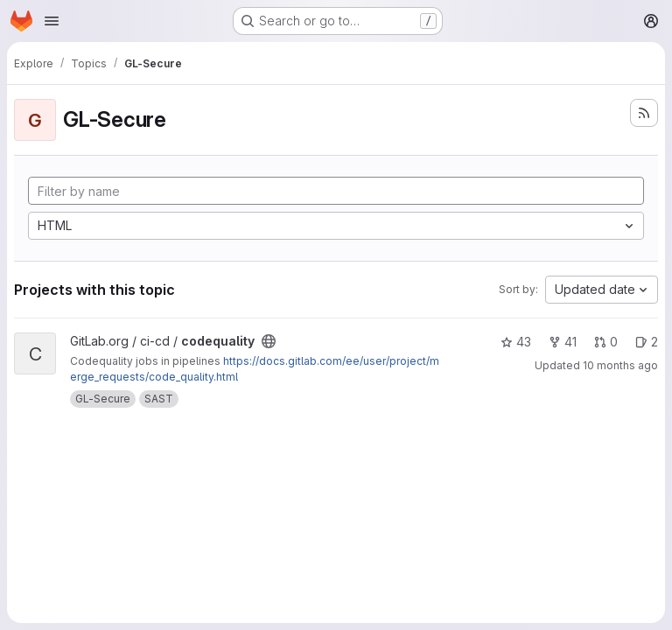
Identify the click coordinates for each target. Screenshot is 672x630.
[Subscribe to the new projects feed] (644, 113)
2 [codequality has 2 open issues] (647, 342)
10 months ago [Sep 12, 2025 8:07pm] (620, 365)
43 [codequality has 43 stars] (516, 342)
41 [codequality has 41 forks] (563, 342)
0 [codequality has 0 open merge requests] (606, 342)
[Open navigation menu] (52, 21)
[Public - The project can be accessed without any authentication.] (269, 341)
